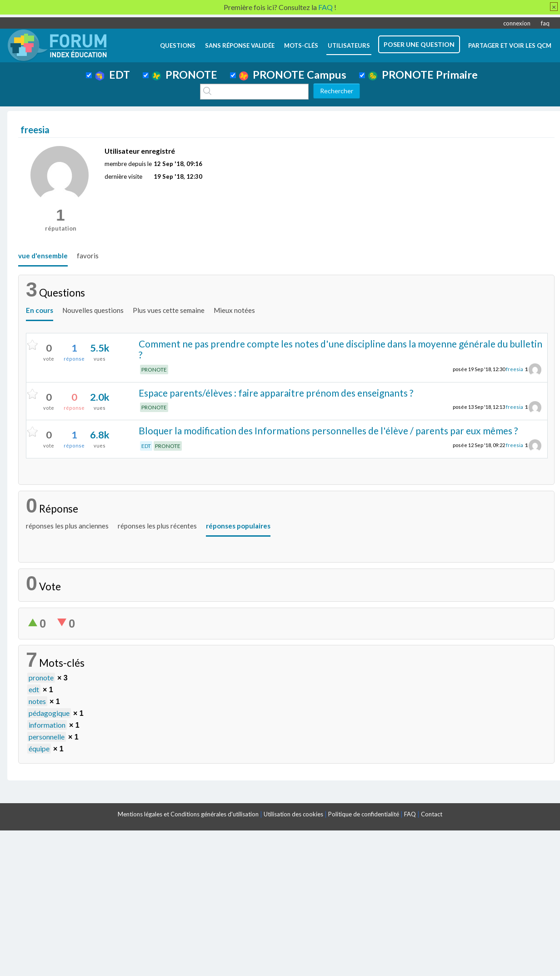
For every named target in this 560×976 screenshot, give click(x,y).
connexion (517, 23)
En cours (40, 310)
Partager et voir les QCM (510, 45)
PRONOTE (185, 75)
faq (545, 23)
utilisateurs (349, 45)
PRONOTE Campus (293, 75)
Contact (432, 814)
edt (34, 689)
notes (37, 701)
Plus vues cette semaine (169, 310)
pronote (41, 677)
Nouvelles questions (93, 310)
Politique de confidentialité (364, 814)
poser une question (419, 44)
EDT (112, 75)
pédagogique (49, 713)
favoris (88, 256)
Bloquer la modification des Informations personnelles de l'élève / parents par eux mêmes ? (328, 430)
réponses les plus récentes (157, 526)
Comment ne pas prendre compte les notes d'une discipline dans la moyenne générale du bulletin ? (340, 349)
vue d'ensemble (43, 256)
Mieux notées (234, 310)
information (47, 725)
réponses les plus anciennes (67, 526)
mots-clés (301, 45)
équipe (39, 748)
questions (178, 45)
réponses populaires (238, 526)
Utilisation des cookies (293, 814)
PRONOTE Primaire (423, 75)
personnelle (47, 737)
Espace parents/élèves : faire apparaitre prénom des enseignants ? (276, 393)
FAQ (410, 814)
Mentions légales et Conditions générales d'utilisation (188, 814)
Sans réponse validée (240, 45)
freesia (515, 369)
